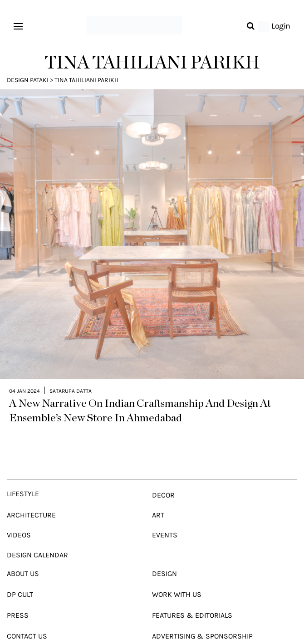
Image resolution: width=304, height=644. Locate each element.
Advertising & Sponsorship (202, 620)
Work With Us (177, 578)
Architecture (31, 499)
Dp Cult (20, 578)
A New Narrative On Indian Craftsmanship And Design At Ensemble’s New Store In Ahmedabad (140, 395)
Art (158, 499)
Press (18, 599)
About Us (23, 558)
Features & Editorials (192, 599)
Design (164, 558)
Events (165, 519)
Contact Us (27, 620)
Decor (163, 479)
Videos (19, 519)
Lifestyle (23, 478)
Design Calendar (37, 539)
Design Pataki (28, 80)
